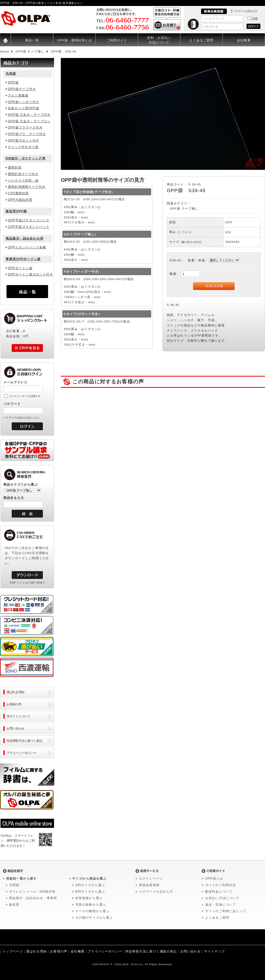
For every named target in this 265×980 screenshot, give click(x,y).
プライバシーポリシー (21, 753)
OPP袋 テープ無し (184, 208)
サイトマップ (214, 951)
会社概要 (244, 40)
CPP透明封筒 (18, 193)
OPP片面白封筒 (20, 200)
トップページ (13, 951)
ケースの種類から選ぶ (92, 911)
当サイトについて (18, 716)
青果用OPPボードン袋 (23, 259)
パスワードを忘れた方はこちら (21, 418)
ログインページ (151, 879)
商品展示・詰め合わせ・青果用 (33, 898)
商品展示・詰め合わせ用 (25, 238)
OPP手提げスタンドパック (29, 220)
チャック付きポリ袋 (23, 147)
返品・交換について (221, 905)
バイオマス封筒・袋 (23, 180)
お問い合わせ (15, 728)
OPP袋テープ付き (22, 89)
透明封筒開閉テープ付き (27, 187)
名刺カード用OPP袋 (24, 108)
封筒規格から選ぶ (89, 898)
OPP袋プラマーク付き (25, 127)
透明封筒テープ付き (23, 174)
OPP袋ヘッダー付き (24, 102)
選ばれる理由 (15, 692)
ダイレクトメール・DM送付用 (32, 892)
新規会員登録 (149, 885)
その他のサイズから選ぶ (94, 918)
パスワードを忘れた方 (245, 11)
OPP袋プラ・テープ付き (27, 134)
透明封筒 (15, 167)
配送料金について (219, 892)
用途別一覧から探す (21, 879)
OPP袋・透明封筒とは (74, 40)
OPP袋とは (214, 879)
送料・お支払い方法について (159, 40)
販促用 (14, 905)
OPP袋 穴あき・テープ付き (29, 115)
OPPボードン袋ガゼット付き (30, 274)
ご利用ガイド (117, 40)
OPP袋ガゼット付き (24, 140)
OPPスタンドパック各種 (27, 247)
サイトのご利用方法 (221, 885)
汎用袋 (11, 74)
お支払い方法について (222, 898)
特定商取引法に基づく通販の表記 (151, 951)
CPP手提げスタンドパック (29, 227)
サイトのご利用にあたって (226, 911)
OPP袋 (13, 82)
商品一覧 (32, 40)
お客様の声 (14, 704)
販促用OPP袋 (16, 211)
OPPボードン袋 (20, 268)
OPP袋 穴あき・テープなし (29, 121)
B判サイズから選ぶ (90, 892)
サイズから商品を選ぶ (89, 879)
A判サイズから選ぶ (90, 885)
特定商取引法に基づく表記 (24, 741)
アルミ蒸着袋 (18, 95)
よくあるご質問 (201, 40)
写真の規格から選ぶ (91, 905)
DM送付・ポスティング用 (26, 158)
